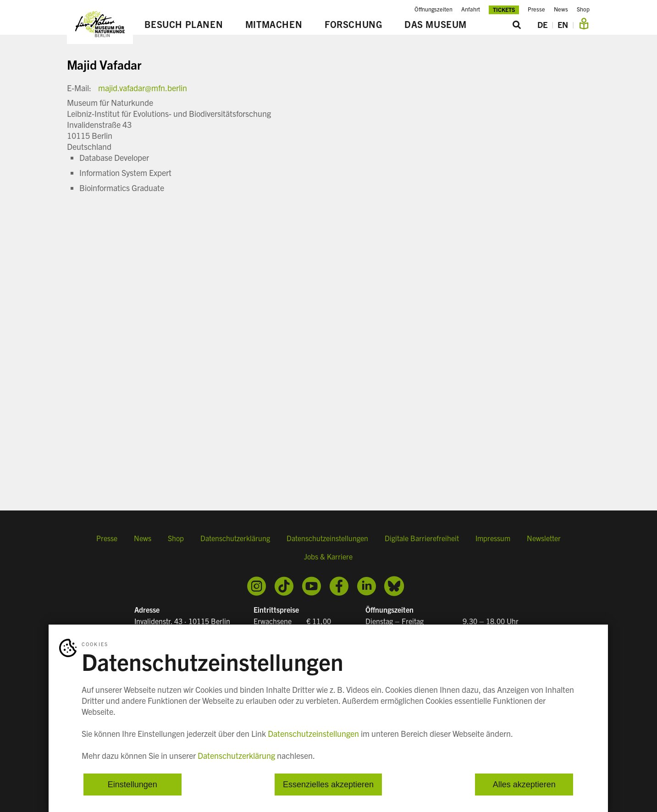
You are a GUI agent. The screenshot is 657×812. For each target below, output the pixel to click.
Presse (536, 9)
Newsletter (544, 538)
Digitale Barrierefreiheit (422, 538)
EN (563, 25)
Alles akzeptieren (524, 785)
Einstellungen (133, 785)
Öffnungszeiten (433, 9)
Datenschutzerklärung (235, 538)
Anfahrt (471, 9)
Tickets (504, 9)
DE (542, 25)
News (561, 9)
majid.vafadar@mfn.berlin (143, 88)
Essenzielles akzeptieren (328, 785)
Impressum (493, 538)
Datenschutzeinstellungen (327, 538)
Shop (583, 9)
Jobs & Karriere (328, 556)
